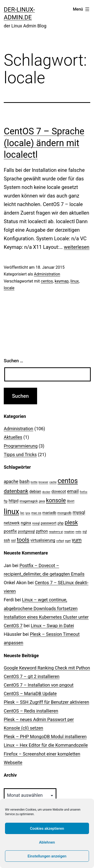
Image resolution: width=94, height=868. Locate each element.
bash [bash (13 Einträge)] (24, 482)
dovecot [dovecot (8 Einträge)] (59, 491)
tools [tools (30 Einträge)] (23, 540)
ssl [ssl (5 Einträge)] (13, 540)
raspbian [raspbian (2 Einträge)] (69, 532)
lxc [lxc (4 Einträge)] (22, 513)
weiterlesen (77, 247)
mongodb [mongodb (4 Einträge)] (64, 513)
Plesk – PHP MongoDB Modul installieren (45, 737)
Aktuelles (13, 437)
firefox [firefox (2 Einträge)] (83, 492)
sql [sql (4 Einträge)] (85, 531)
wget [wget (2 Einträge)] (68, 541)
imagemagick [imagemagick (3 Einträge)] (29, 501)
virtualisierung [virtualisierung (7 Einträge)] (43, 540)
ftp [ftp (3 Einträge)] (6, 501)
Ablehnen (47, 842)
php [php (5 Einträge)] (61, 523)
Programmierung (21, 446)
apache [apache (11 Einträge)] (11, 481)
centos (47, 281)
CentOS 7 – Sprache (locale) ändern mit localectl (44, 143)
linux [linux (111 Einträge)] (11, 511)
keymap (62, 281)
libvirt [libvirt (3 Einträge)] (71, 501)
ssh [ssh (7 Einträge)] (7, 540)
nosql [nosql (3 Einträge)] (36, 523)
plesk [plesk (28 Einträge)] (71, 522)
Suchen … (13, 361)
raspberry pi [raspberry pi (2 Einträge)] (56, 532)
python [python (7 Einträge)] (42, 531)
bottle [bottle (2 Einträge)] (34, 482)
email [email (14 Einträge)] (73, 491)
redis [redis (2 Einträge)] (78, 532)
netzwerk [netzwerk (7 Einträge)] (12, 523)
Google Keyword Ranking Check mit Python (47, 668)
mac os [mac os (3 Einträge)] (36, 513)
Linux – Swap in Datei (52, 626)
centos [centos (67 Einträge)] (68, 481)
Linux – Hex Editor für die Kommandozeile (46, 745)
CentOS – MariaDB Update (30, 694)
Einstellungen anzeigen (47, 856)
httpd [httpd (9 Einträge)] (13, 501)
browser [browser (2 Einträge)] (43, 482)
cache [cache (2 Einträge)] (53, 482)
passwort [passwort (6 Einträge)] (49, 523)
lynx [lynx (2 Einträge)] (28, 513)
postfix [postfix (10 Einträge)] (10, 531)
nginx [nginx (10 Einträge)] (26, 523)
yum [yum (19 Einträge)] (77, 540)
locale (9, 288)
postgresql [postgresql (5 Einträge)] (26, 531)
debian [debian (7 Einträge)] (35, 491)
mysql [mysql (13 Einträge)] (79, 512)
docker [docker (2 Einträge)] (46, 492)
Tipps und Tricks (20, 455)
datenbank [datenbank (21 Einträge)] (16, 491)
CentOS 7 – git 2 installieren (32, 676)
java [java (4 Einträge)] (42, 501)
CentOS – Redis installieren (31, 711)
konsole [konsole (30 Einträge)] (56, 500)
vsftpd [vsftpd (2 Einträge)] (60, 541)
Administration (47, 274)
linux (75, 281)
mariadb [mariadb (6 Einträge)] (49, 513)
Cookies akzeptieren (47, 828)
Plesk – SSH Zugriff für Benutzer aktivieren (46, 702)
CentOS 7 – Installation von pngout (39, 685)
